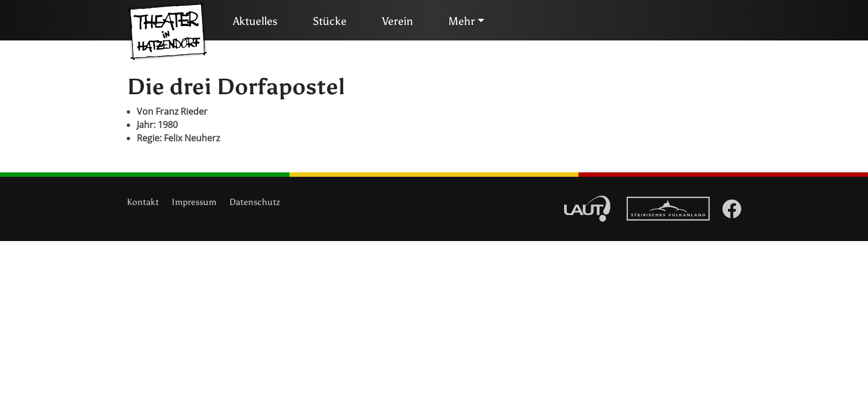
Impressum (194, 202)
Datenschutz (255, 202)
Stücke (330, 21)
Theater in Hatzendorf (167, 32)
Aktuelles (255, 21)
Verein (397, 21)
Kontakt (143, 202)
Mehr (462, 21)
